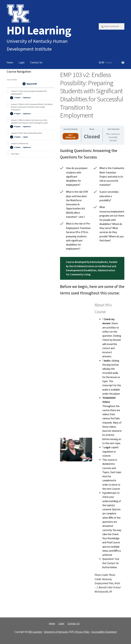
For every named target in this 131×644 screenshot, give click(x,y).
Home (10, 62)
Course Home (12, 80)
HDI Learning (39, 30)
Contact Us (36, 62)
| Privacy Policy (82, 632)
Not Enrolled (71, 136)
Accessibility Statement (104, 632)
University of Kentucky (56, 632)
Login (22, 62)
